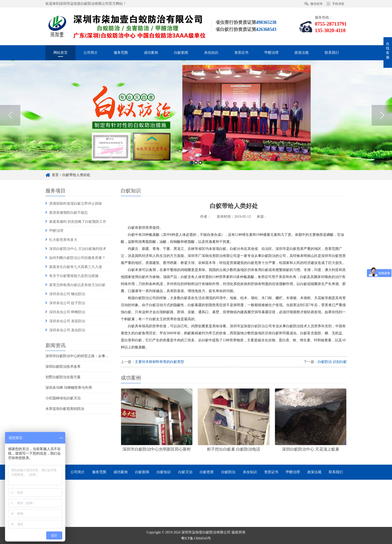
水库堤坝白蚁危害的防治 (65, 409)
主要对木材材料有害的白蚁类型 (159, 362)
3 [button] (200, 184)
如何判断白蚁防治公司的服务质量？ (77, 258)
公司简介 (91, 53)
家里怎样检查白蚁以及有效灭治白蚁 (77, 285)
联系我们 (332, 53)
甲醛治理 (271, 53)
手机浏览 (338, 4)
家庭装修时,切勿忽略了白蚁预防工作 (78, 222)
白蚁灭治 (185, 472)
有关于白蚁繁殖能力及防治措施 (74, 276)
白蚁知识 (164, 472)
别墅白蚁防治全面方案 (63, 377)
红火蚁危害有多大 (63, 240)
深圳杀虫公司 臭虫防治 (67, 330)
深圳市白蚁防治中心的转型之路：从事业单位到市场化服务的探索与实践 (102, 356)
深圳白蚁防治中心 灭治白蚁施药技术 (78, 249)
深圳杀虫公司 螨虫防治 (67, 294)
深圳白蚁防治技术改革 (63, 367)
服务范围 (121, 53)
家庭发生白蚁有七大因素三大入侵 (76, 267)
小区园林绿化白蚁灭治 (63, 398)
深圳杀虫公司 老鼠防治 (67, 321)
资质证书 (241, 53)
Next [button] (382, 137)
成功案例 (151, 53)
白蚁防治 (258, 326)
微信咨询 (316, 4)
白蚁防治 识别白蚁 (332, 362)
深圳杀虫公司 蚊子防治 (67, 303)
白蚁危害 (207, 472)
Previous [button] (10, 137)
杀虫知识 (211, 53)
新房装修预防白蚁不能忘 (69, 213)
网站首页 (61, 53)
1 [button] (192, 184)
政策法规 (302, 53)
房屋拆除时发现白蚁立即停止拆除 (76, 204)
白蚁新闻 (181, 53)
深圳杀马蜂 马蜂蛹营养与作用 (69, 388)
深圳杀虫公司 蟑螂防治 (67, 312)
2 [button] (196, 184)
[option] (196, 137)
